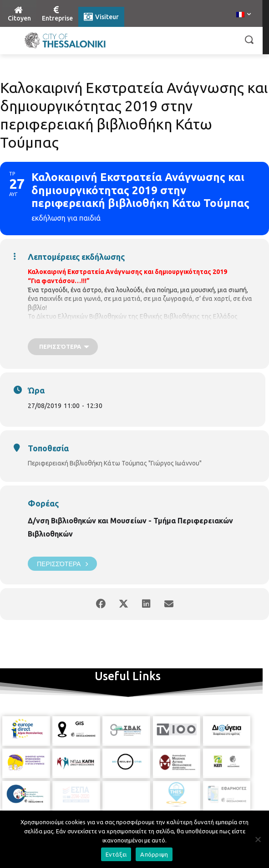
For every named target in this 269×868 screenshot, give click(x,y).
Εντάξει (116, 854)
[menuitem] (244, 15)
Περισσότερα (62, 564)
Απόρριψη (154, 854)
